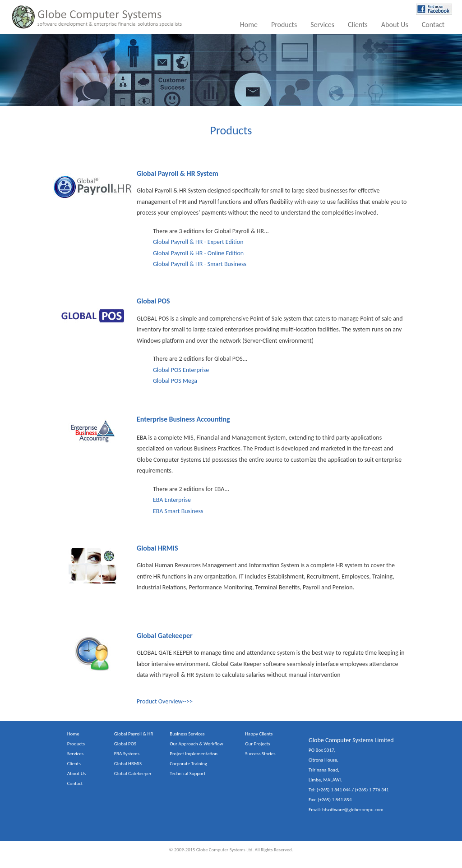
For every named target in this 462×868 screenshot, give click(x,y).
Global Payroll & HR (134, 734)
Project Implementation (194, 754)
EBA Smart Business (178, 511)
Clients (358, 25)
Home (249, 25)
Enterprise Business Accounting (183, 419)
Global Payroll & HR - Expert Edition (198, 242)
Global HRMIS (157, 548)
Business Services (187, 734)
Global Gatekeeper (165, 636)
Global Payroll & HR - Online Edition (198, 253)
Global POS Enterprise (181, 370)
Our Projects (257, 744)
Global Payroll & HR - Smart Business (200, 264)
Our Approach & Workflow (196, 744)
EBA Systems (127, 754)
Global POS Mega (175, 381)
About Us (395, 25)
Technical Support (187, 774)
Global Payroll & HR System (178, 173)
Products (284, 25)
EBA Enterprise (172, 500)
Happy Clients (259, 734)
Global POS (153, 301)
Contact (433, 25)
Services (322, 25)
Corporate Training (188, 764)
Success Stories (260, 754)
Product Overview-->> (165, 701)
